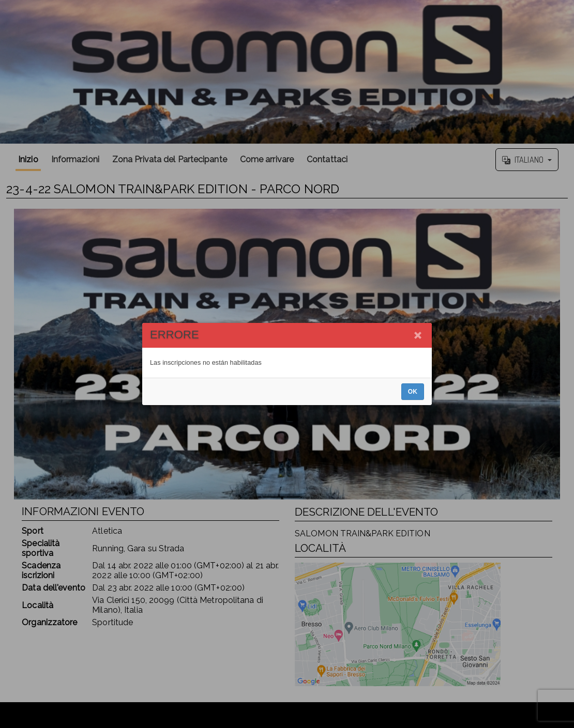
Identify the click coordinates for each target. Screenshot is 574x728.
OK (413, 392)
